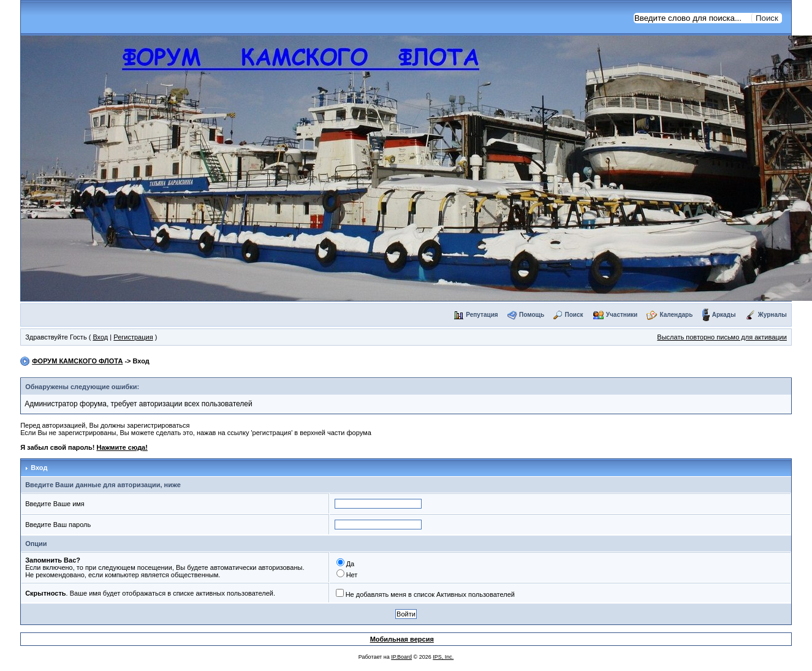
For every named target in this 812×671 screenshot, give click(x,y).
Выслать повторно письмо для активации (722, 337)
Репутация (482, 315)
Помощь (532, 315)
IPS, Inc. (443, 657)
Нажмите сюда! (122, 447)
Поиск (574, 315)
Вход (100, 337)
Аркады (724, 315)
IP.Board (401, 657)
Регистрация (133, 337)
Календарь (677, 315)
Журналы (772, 315)
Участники (622, 315)
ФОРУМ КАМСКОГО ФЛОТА (77, 361)
